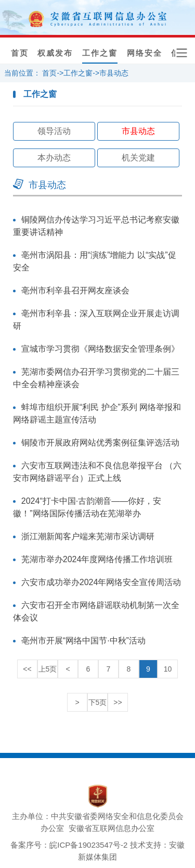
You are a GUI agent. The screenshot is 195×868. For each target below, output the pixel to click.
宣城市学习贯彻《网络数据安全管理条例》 (100, 349)
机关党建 (138, 158)
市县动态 (114, 73)
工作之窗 (100, 53)
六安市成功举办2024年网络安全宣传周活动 (101, 582)
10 (168, 669)
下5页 (98, 702)
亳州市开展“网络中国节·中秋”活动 (83, 641)
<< (27, 669)
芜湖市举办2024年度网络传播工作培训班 (97, 559)
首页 (20, 53)
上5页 (48, 669)
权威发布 (55, 53)
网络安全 (145, 53)
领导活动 (54, 131)
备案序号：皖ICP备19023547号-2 (69, 845)
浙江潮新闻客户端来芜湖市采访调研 (88, 536)
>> (118, 702)
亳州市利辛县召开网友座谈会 (75, 290)
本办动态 (54, 158)
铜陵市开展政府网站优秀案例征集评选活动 (100, 443)
